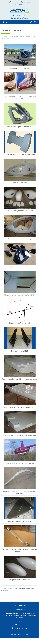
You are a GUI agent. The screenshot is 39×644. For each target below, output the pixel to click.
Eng (36, 22)
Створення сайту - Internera (19, 634)
